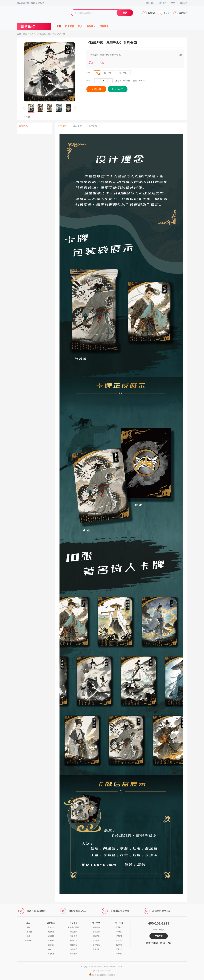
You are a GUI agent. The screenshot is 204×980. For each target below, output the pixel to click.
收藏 (27, 117)
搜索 (125, 13)
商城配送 (119, 954)
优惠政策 (51, 954)
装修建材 (91, 26)
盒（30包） (109, 73)
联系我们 (119, 927)
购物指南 (96, 927)
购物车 (173, 3)
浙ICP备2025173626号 (102, 971)
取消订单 (74, 941)
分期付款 (96, 949)
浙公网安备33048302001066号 (103, 975)
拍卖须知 (51, 945)
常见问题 (51, 941)
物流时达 (119, 945)
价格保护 (74, 949)
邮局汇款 (96, 936)
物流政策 (74, 932)
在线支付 (96, 932)
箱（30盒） (124, 73)
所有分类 (30, 26)
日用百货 (70, 26)
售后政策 (74, 954)
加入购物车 (118, 89)
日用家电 (104, 26)
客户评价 (93, 126)
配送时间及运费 (74, 927)
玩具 (80, 26)
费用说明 (119, 941)
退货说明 (51, 927)
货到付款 (96, 941)
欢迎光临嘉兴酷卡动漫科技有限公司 (31, 3)
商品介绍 (62, 126)
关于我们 (119, 932)
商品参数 (77, 126)
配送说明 (119, 949)
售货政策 (51, 932)
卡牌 (59, 26)
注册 (153, 3)
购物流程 (51, 949)
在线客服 (159, 936)
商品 (25, 34)
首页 (19, 34)
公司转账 (96, 945)
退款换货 (74, 936)
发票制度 (51, 936)
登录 (148, 3)
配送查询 (119, 936)
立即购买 (96, 89)
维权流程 (74, 945)
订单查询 (163, 3)
